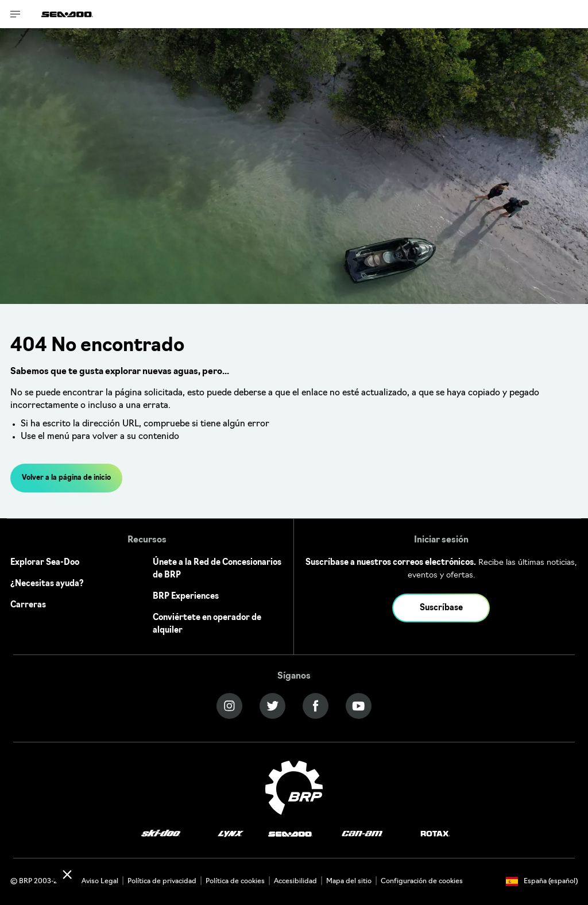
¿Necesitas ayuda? (47, 584)
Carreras (28, 605)
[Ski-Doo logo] (161, 834)
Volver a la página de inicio (66, 478)
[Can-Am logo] (362, 834)
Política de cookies (235, 881)
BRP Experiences (186, 597)
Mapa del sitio (349, 881)
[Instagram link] (229, 706)
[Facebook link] (316, 706)
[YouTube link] (359, 706)
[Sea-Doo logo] (67, 14)
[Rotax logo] (435, 834)
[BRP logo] (294, 788)
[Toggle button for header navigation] (16, 14)
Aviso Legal (100, 881)
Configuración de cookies (422, 881)
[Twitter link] (272, 706)
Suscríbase (441, 608)
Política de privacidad (162, 881)
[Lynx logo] (231, 834)
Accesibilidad (295, 881)
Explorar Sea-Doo (45, 563)
